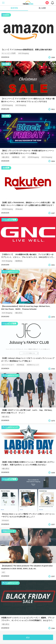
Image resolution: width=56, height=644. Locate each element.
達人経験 (42, 8)
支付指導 (6, 168)
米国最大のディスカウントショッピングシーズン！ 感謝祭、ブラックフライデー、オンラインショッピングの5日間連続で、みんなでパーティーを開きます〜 (28, 620)
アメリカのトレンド (10, 272)
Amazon (6, 15)
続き (28, 637)
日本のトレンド (8, 531)
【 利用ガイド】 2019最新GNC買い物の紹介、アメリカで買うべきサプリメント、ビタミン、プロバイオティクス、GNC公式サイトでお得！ (28, 257)
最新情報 (14, 8)
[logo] (28, 3)
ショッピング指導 (9, 220)
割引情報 (6, 64)
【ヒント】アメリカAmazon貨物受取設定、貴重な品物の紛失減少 (27, 50)
